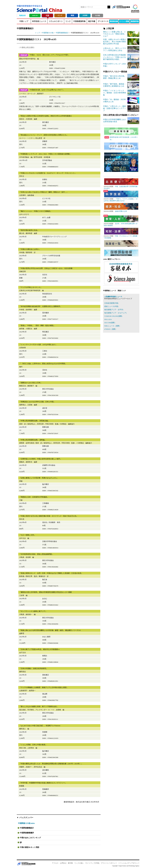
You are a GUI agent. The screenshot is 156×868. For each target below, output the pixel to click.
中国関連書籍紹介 (62, 33)
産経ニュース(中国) (111, 306)
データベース (103, 21)
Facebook (119, 11)
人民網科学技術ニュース (113, 297)
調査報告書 (114, 21)
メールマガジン (128, 11)
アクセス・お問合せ (59, 863)
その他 (97, 15)
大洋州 (85, 15)
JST (26, 864)
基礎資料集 (135, 21)
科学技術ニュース (39, 21)
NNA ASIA (108, 319)
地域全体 (22, 15)
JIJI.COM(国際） (110, 323)
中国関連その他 (48, 33)
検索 (109, 7)
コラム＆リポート (56, 21)
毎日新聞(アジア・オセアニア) (115, 313)
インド (60, 15)
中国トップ (24, 21)
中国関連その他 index (26, 823)
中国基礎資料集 (79, 21)
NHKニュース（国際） (113, 326)
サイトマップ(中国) (92, 863)
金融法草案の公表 (121, 211)
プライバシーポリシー (109, 863)
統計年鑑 (92, 21)
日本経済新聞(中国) (111, 303)
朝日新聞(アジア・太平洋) (114, 310)
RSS (115, 11)
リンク (68, 21)
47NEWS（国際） (111, 329)
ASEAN (35, 15)
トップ (37, 33)
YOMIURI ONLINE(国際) (113, 316)
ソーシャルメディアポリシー (129, 863)
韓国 (72, 15)
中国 (47, 15)
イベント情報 (124, 21)
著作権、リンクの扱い (76, 863)
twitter (124, 11)
